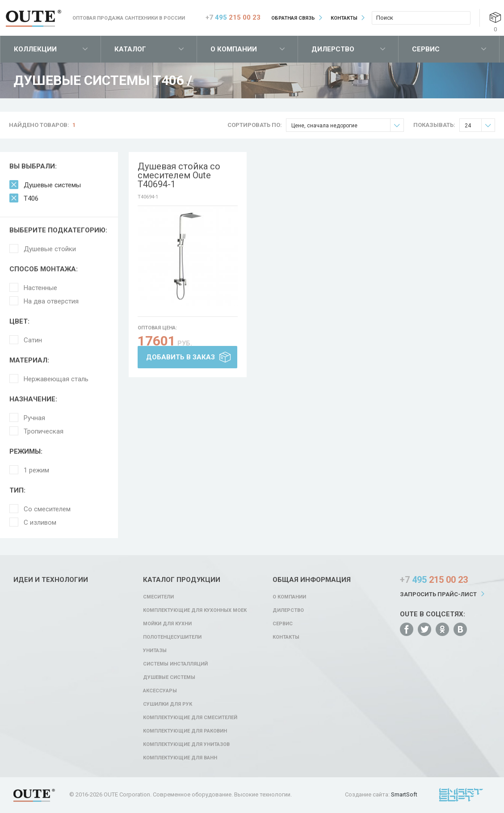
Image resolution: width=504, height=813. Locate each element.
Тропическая (44, 431)
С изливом (40, 522)
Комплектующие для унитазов (186, 744)
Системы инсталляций (175, 664)
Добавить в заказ (181, 357)
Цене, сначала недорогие (347, 125)
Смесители (158, 597)
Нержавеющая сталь (56, 379)
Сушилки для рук (168, 704)
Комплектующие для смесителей (190, 718)
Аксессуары (160, 691)
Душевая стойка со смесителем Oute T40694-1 (179, 175)
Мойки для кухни (167, 624)
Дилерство (333, 49)
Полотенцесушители (172, 637)
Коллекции (35, 49)
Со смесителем (47, 509)
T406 (31, 198)
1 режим (36, 470)
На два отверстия (51, 301)
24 (480, 125)
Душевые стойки (50, 249)
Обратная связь (293, 18)
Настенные (40, 288)
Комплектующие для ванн (180, 758)
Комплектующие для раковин (185, 731)
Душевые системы (52, 185)
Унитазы (155, 651)
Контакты (344, 18)
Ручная (34, 418)
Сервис (426, 49)
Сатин (33, 340)
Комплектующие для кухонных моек (195, 610)
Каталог (130, 49)
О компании (234, 49)
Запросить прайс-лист (438, 594)
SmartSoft (404, 794)
